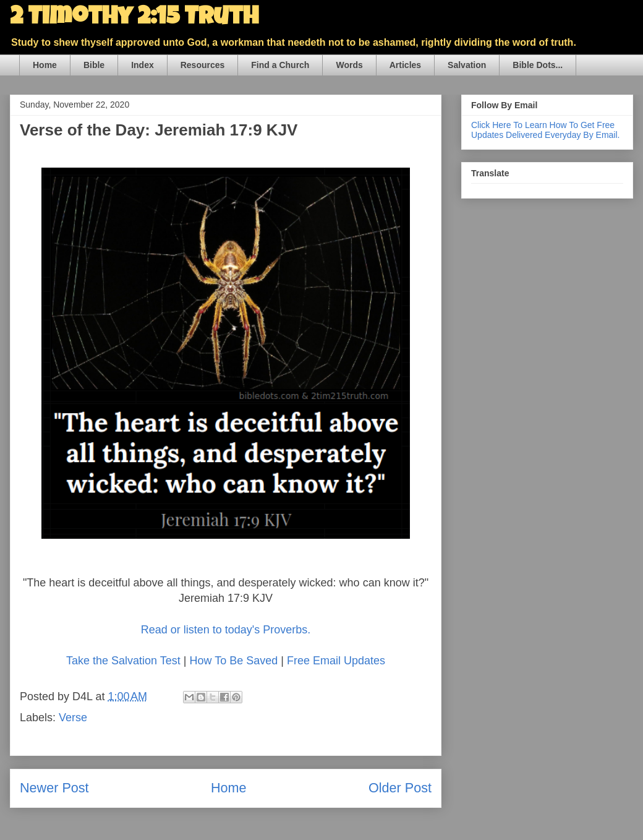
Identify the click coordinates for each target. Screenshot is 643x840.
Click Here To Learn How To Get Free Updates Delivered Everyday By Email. (545, 130)
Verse (73, 718)
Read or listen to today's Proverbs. (226, 630)
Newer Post (54, 788)
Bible (94, 65)
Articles (405, 65)
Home (45, 65)
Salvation (467, 65)
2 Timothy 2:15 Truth (134, 19)
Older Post (400, 788)
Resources (203, 65)
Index (143, 65)
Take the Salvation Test (123, 661)
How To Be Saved (233, 661)
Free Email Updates (336, 661)
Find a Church (280, 65)
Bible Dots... (538, 65)
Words (349, 65)
